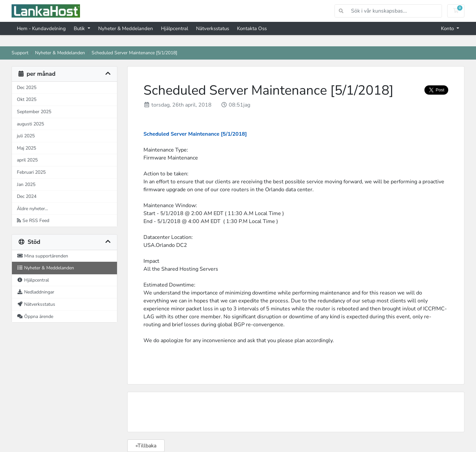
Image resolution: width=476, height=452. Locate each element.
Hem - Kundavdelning (41, 28)
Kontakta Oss (252, 28)
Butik (80, 28)
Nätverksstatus (213, 28)
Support (20, 53)
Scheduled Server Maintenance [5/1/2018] (195, 134)
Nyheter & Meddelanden (126, 28)
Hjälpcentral (175, 28)
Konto (448, 28)
